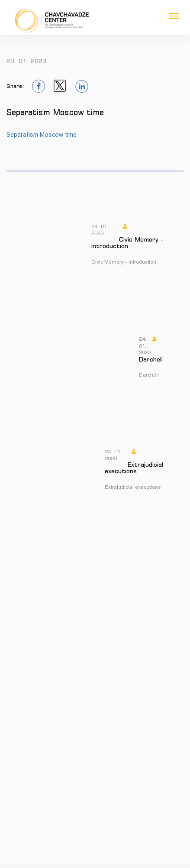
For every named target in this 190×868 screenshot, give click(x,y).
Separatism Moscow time (42, 135)
